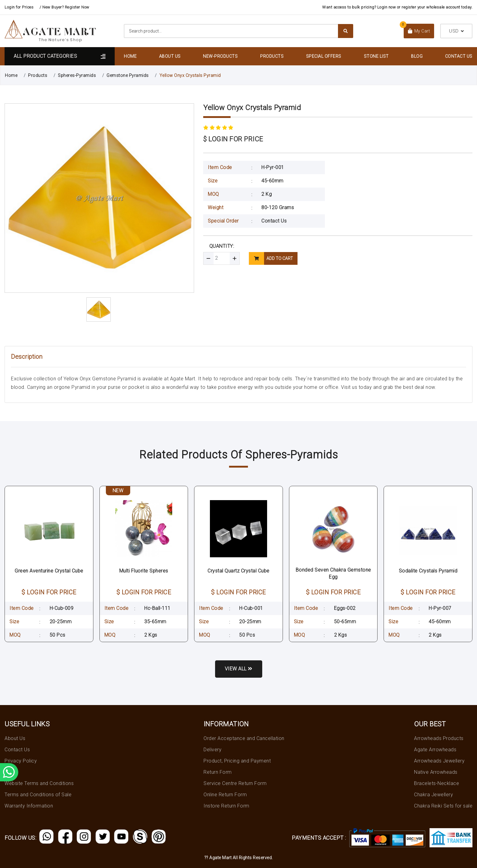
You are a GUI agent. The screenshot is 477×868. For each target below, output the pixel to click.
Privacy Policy (21, 761)
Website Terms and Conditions (39, 783)
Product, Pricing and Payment (237, 761)
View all (239, 669)
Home (130, 56)
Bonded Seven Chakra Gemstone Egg (333, 573)
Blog (417, 56)
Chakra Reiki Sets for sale (443, 806)
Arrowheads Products (439, 738)
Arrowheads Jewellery (439, 761)
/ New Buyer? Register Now (64, 7)
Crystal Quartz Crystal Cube (238, 571)
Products (272, 56)
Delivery (212, 750)
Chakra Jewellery (433, 795)
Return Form (218, 772)
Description (27, 357)
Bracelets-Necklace (437, 783)
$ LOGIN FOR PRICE (233, 139)
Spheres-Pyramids (77, 75)
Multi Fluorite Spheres (144, 571)
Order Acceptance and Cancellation (244, 738)
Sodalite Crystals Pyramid (428, 571)
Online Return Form (225, 795)
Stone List (376, 56)
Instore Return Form (226, 806)
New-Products (220, 56)
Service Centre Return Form (235, 783)
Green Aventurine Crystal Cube (49, 571)
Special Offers (324, 56)
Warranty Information (29, 806)
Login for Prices (19, 7)
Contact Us (459, 56)
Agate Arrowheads (435, 750)
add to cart (271, 258)
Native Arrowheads (436, 772)
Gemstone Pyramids (128, 75)
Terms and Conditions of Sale (38, 795)
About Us (170, 56)
